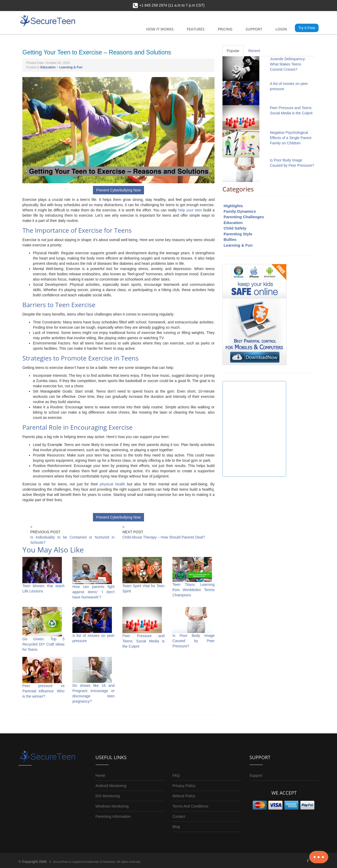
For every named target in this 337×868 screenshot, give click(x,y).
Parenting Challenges (244, 217)
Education (48, 67)
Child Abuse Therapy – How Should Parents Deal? (164, 537)
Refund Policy (184, 796)
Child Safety (235, 228)
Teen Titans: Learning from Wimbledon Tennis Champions (194, 590)
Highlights (233, 206)
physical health (112, 484)
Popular (233, 51)
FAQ (176, 775)
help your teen (190, 210)
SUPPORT (254, 29)
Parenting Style (238, 234)
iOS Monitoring (108, 796)
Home (100, 775)
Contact (179, 816)
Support (256, 775)
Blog (176, 827)
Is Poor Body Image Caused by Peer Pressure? (194, 641)
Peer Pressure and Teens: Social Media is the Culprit (143, 641)
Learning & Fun (71, 67)
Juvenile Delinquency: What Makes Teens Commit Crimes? (288, 64)
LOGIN (281, 29)
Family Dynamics (240, 211)
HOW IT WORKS (160, 29)
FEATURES (195, 29)
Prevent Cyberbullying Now (119, 190)
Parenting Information (113, 816)
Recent (254, 51)
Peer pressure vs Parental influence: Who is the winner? (43, 691)
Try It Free (307, 28)
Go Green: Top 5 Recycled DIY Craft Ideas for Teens (43, 644)
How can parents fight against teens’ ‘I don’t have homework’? (93, 592)
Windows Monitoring (112, 806)
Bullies (230, 239)
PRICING (225, 29)
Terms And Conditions (190, 806)
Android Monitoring (111, 786)
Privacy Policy (184, 786)
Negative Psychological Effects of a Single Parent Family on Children (291, 138)
